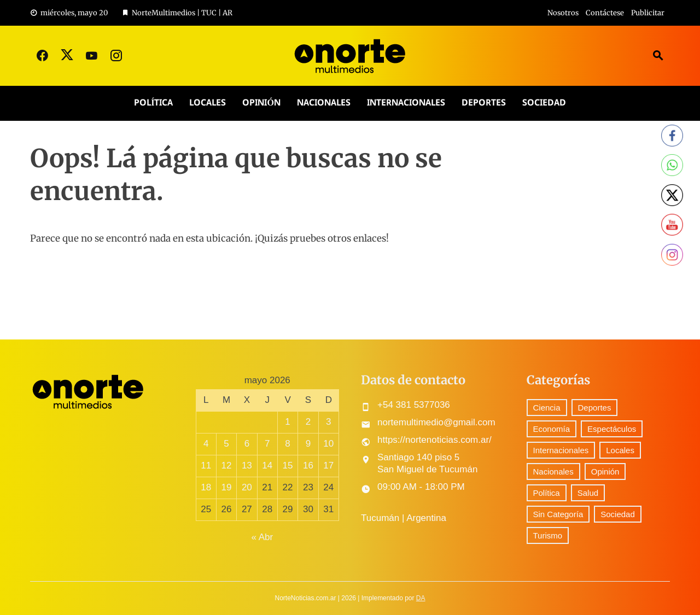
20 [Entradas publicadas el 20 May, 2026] (247, 487)
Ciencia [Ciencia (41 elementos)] (547, 408)
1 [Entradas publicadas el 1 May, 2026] (287, 422)
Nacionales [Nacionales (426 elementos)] (553, 471)
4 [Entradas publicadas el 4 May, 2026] (206, 444)
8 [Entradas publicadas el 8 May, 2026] (287, 444)
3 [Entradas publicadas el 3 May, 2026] (328, 422)
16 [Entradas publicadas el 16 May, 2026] (308, 465)
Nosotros (563, 13)
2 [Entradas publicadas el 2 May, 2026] (308, 422)
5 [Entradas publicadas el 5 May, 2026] (226, 444)
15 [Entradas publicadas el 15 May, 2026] (288, 465)
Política (153, 103)
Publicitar (648, 13)
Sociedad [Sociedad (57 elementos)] (618, 514)
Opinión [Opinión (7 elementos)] (605, 471)
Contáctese (605, 13)
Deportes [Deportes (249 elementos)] (595, 408)
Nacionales (324, 103)
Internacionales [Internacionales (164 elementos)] (561, 450)
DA (421, 598)
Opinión (261, 103)
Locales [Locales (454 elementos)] (620, 450)
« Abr (262, 537)
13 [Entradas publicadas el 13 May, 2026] (247, 465)
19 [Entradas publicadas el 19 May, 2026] (227, 487)
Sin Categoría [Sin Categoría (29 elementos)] (558, 514)
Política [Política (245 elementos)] (547, 493)
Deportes (484, 103)
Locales (208, 103)
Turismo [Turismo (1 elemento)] (548, 535)
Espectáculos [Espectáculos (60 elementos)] (612, 429)
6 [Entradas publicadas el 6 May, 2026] (247, 444)
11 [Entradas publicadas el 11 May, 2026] (206, 465)
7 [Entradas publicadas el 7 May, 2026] (267, 444)
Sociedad (544, 103)
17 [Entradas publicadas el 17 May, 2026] (328, 465)
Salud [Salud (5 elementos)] (588, 493)
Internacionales (406, 103)
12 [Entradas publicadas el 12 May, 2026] (227, 465)
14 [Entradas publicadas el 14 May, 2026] (267, 465)
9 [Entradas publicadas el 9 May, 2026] (308, 444)
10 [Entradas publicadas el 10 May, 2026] (328, 444)
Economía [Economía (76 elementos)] (552, 429)
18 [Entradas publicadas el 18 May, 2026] (206, 487)
